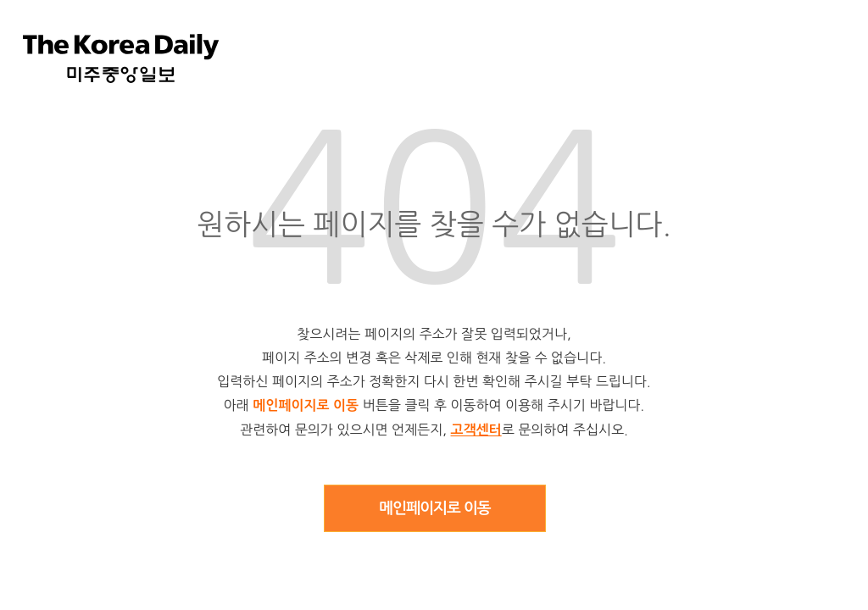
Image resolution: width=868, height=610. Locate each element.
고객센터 (476, 430)
